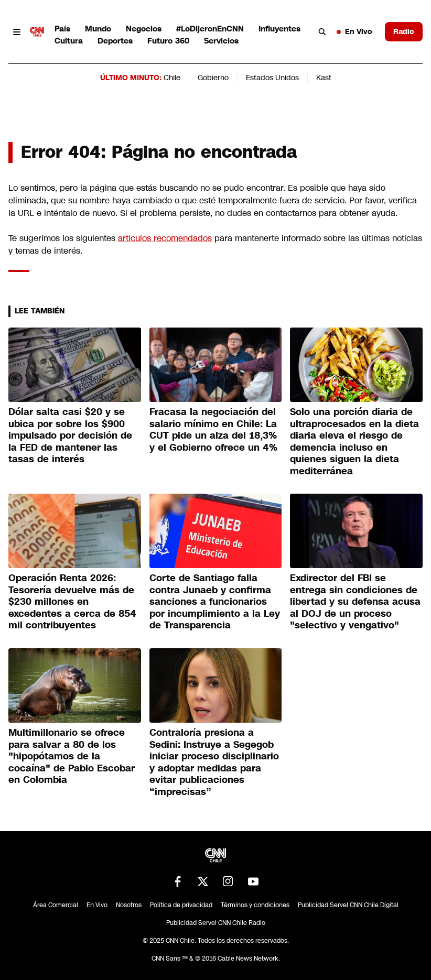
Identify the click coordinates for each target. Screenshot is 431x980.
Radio (404, 31)
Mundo (98, 29)
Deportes (115, 41)
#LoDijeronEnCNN (210, 29)
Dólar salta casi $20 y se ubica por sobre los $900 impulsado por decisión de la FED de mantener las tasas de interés (70, 435)
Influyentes (279, 29)
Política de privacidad (181, 905)
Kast (324, 78)
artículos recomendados (165, 238)
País (62, 29)
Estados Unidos (272, 78)
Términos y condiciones (255, 905)
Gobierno (213, 78)
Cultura (69, 41)
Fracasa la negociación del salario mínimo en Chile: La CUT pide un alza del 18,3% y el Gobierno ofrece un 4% (213, 430)
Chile (172, 78)
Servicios (221, 41)
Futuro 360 (168, 41)
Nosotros (129, 905)
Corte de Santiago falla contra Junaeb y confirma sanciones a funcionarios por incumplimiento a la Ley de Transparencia (215, 602)
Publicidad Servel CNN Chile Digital (348, 905)
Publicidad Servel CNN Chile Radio (216, 923)
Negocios (144, 29)
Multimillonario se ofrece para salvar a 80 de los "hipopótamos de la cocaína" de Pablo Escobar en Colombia (72, 756)
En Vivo (354, 31)
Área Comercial (56, 905)
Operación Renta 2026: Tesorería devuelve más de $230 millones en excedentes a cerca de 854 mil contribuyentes (72, 602)
